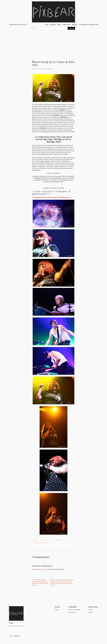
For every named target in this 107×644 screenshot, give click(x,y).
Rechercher (71, 28)
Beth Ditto (35, 540)
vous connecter (43, 569)
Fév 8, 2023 (35, 69)
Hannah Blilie (58, 540)
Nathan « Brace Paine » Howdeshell (41, 543)
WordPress (17, 636)
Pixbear (43, 69)
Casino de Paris (43, 540)
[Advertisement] (53, 42)
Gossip (34, 106)
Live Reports (50, 69)
